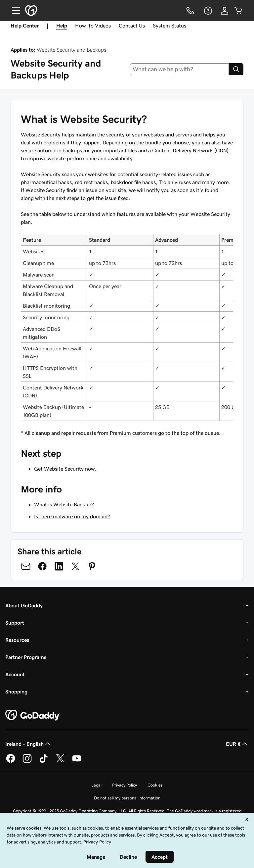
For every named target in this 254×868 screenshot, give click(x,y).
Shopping (16, 691)
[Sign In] (225, 11)
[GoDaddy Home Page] (33, 715)
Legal (96, 785)
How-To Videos (93, 26)
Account (15, 674)
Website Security (64, 469)
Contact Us (132, 26)
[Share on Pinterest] (92, 566)
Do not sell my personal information (127, 798)
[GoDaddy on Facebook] (11, 762)
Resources (17, 640)
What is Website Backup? (64, 504)
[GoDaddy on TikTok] (44, 762)
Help (62, 26)
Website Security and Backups (71, 50)
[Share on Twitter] (75, 566)
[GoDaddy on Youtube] (77, 762)
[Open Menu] (13, 11)
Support (15, 623)
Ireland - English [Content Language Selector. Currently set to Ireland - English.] (28, 744)
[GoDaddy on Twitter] (60, 762)
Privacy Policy (125, 785)
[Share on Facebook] (42, 566)
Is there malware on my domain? (72, 516)
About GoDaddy (24, 605)
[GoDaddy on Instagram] (27, 762)
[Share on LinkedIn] (59, 566)
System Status (169, 26)
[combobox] (179, 69)
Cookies (155, 785)
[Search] (236, 69)
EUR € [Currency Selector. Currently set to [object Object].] (237, 744)
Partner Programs (26, 657)
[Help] (207, 11)
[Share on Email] (26, 566)
